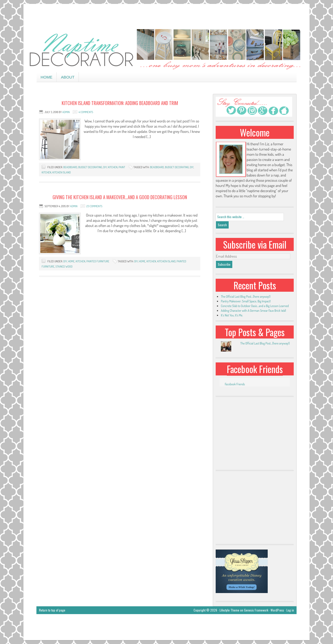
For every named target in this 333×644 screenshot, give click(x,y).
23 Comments (94, 206)
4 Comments (86, 112)
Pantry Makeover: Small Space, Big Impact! (246, 301)
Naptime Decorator (166, 50)
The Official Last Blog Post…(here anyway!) (246, 297)
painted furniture (98, 261)
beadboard (70, 167)
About (68, 77)
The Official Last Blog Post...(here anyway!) (265, 343)
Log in (290, 610)
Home (46, 77)
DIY (105, 167)
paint (122, 167)
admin (66, 112)
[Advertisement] (166, 16)
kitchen (113, 167)
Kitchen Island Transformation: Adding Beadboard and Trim (120, 103)
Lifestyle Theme (229, 610)
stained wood (64, 266)
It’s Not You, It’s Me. (232, 315)
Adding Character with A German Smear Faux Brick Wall (253, 311)
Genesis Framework (256, 610)
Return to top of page (52, 610)
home (71, 261)
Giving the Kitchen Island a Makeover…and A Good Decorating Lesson (120, 197)
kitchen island (62, 172)
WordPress (277, 610)
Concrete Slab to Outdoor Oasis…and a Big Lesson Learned (255, 306)
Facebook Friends (255, 369)
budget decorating (90, 167)
